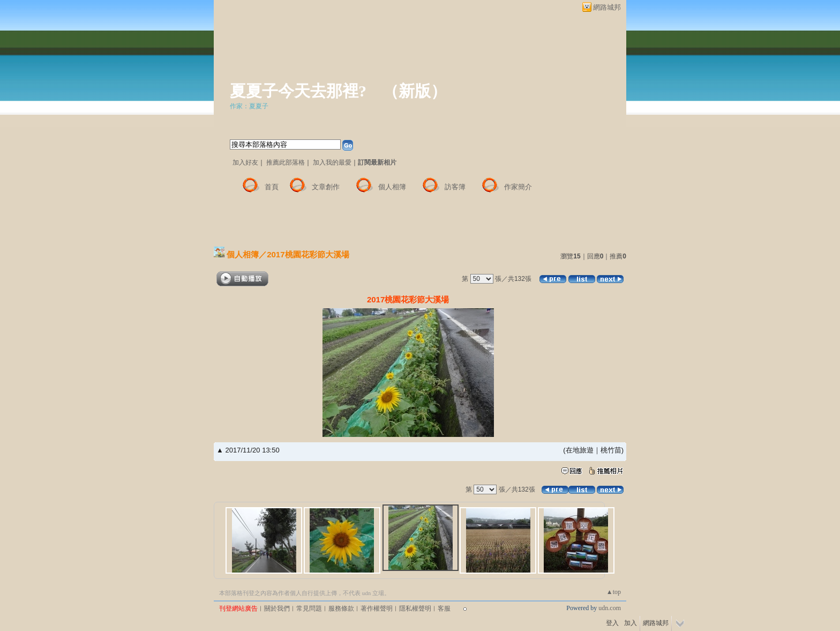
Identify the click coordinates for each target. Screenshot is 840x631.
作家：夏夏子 (249, 106)
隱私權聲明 (415, 608)
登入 (612, 623)
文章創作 (326, 187)
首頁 (272, 187)
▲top (614, 592)
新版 (415, 91)
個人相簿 (392, 187)
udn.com (610, 608)
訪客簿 (455, 187)
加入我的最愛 (332, 162)
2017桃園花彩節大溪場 (308, 254)
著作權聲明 (377, 608)
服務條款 (341, 608)
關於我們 (277, 608)
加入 (631, 623)
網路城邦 (607, 7)
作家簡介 (518, 187)
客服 (444, 608)
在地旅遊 (580, 450)
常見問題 (309, 608)
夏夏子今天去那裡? (298, 91)
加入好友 (245, 162)
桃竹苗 (611, 450)
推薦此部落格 (286, 162)
